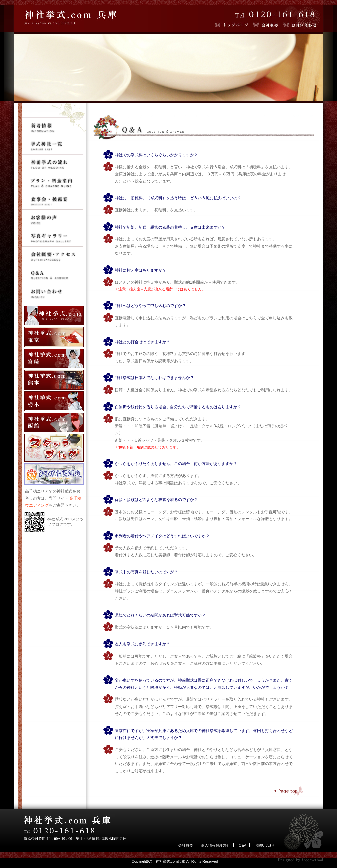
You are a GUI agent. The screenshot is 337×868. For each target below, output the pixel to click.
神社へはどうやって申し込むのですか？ (150, 306)
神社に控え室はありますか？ (141, 270)
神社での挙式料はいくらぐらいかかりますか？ (156, 155)
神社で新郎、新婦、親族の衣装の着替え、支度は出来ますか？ (170, 227)
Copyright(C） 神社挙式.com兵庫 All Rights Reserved (175, 861)
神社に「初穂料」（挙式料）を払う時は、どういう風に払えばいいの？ (178, 198)
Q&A (242, 845)
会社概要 (186, 845)
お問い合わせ (266, 845)
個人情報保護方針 (216, 845)
